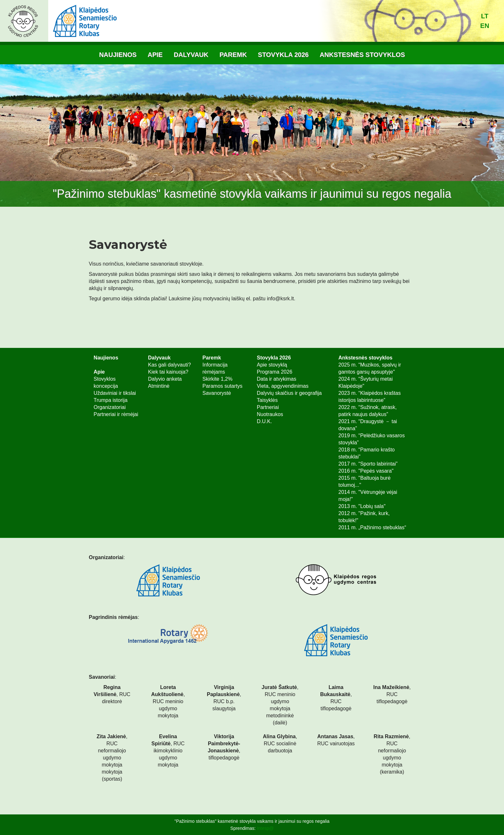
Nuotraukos (270, 414)
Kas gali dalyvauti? (170, 365)
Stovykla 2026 (283, 55)
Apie (155, 55)
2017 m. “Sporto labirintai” (368, 464)
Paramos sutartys (222, 386)
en (485, 26)
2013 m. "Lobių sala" (362, 506)
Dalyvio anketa (165, 379)
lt (485, 16)
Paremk (233, 55)
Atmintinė (159, 386)
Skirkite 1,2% (217, 379)
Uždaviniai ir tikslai (115, 393)
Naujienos (118, 55)
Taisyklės (267, 400)
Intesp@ (265, 828)
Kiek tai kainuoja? (168, 372)
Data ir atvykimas (277, 379)
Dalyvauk (191, 55)
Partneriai (268, 407)
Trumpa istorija (110, 400)
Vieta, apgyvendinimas (283, 386)
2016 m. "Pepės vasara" (366, 471)
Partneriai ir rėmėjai (116, 414)
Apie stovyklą (272, 365)
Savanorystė (217, 393)
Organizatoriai (110, 407)
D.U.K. (264, 421)
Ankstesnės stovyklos (362, 55)
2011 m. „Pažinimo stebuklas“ (372, 527)
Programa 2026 (274, 372)
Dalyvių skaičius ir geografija (289, 393)
